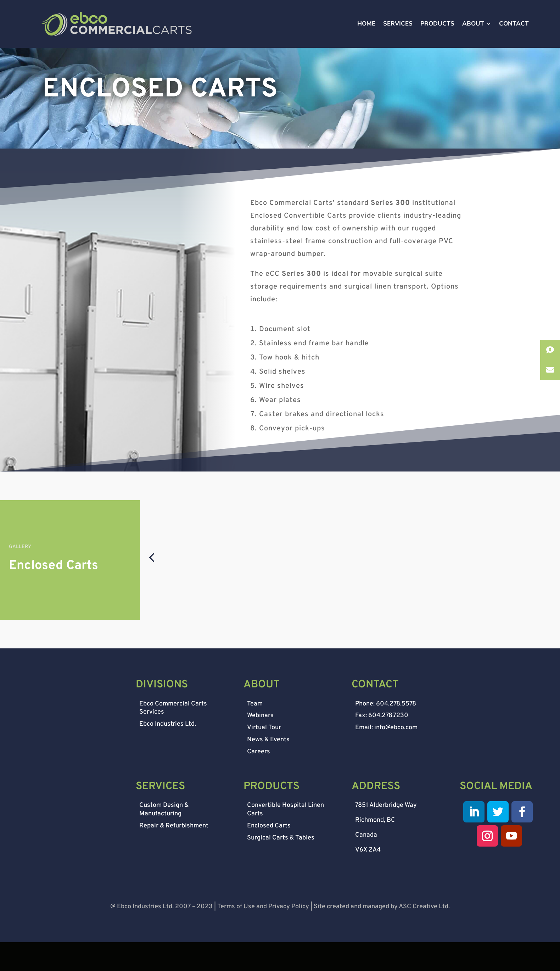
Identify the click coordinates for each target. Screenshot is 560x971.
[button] (152, 587)
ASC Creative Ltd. (424, 936)
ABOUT (473, 31)
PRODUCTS (437, 31)
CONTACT (514, 31)
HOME (366, 31)
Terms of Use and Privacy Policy (263, 936)
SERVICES (398, 31)
